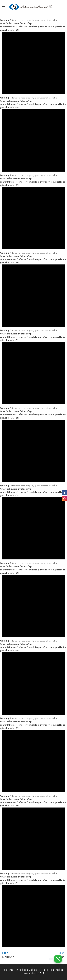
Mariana (8, 957)
